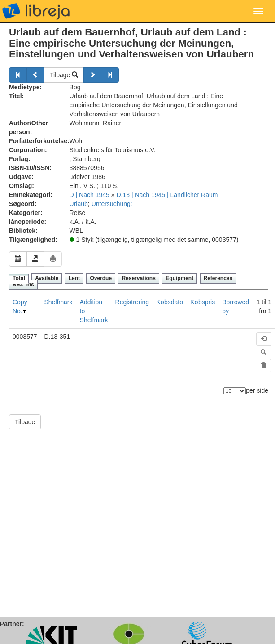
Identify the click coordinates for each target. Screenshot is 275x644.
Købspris (203, 302)
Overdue (101, 278)
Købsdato (170, 302)
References (218, 278)
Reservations (138, 278)
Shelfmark (59, 302)
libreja (36, 11)
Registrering (132, 302)
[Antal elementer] (235, 391)
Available (47, 278)
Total (19, 278)
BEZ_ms (23, 285)
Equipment (179, 278)
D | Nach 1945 (89, 195)
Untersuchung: (112, 204)
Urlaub (79, 204)
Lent (74, 278)
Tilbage (64, 75)
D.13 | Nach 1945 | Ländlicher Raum (167, 195)
